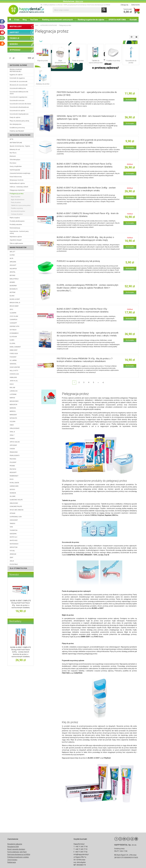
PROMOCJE (14, 38)
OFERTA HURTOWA (117, 20)
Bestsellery (15, 621)
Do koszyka (130, 100)
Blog (25, 20)
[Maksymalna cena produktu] (29, 58)
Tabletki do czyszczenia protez (96, 62)
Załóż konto (135, 5)
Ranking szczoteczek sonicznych (57, 20)
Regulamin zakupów (15, 844)
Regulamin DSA (13, 847)
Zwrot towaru (12, 860)
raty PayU (23, 852)
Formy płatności (13, 852)
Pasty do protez (78, 61)
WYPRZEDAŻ (15, 50)
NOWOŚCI (14, 44)
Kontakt (133, 20)
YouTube (34, 20)
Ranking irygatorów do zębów (91, 20)
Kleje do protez (43, 61)
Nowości (14, 575)
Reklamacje (12, 862)
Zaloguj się (124, 5)
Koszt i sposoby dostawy (16, 849)
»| (103, 382)
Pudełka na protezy (113, 61)
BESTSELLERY (16, 26)
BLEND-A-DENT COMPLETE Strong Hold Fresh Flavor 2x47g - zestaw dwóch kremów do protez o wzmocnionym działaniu (21, 652)
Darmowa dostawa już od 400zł (19, 854)
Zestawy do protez (43, 84)
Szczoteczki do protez (131, 62)
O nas (17, 20)
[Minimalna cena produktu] (10, 58)
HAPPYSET (14, 32)
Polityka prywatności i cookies (18, 857)
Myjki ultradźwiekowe (60, 62)
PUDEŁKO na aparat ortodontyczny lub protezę (78, 261)
